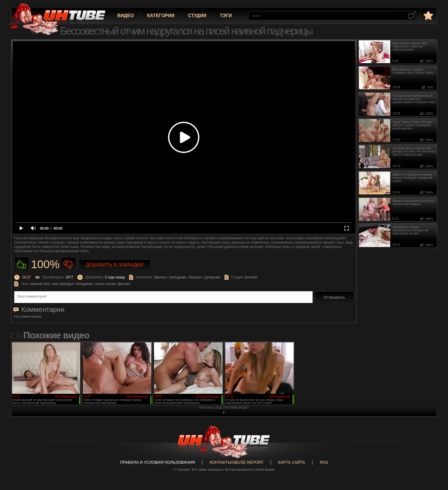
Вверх (435, 461)
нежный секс (40, 284)
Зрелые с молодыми (170, 277)
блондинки (84, 284)
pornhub (251, 277)
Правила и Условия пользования (157, 462)
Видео (126, 16)
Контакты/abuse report (237, 462)
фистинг (124, 284)
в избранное (428, 15)
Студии (197, 16)
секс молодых (63, 284)
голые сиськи (105, 284)
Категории (161, 16)
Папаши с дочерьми (204, 277)
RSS (324, 462)
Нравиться (22, 265)
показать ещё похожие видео (224, 408)
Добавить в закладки (115, 265)
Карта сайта (292, 462)
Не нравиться (68, 265)
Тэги (226, 16)
